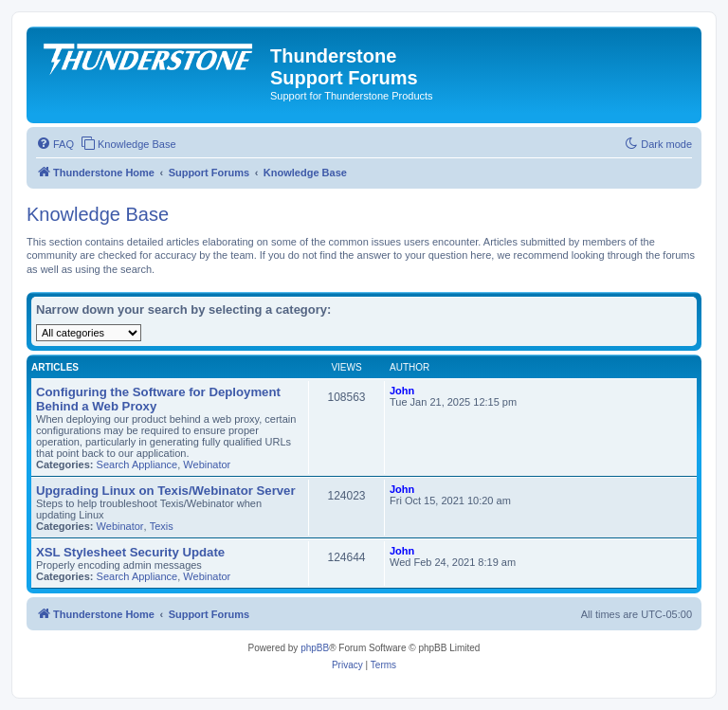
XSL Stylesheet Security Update (130, 552)
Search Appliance (137, 464)
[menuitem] (55, 144)
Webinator (207, 464)
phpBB (315, 648)
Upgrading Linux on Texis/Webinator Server (166, 491)
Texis (162, 526)
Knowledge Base (98, 214)
